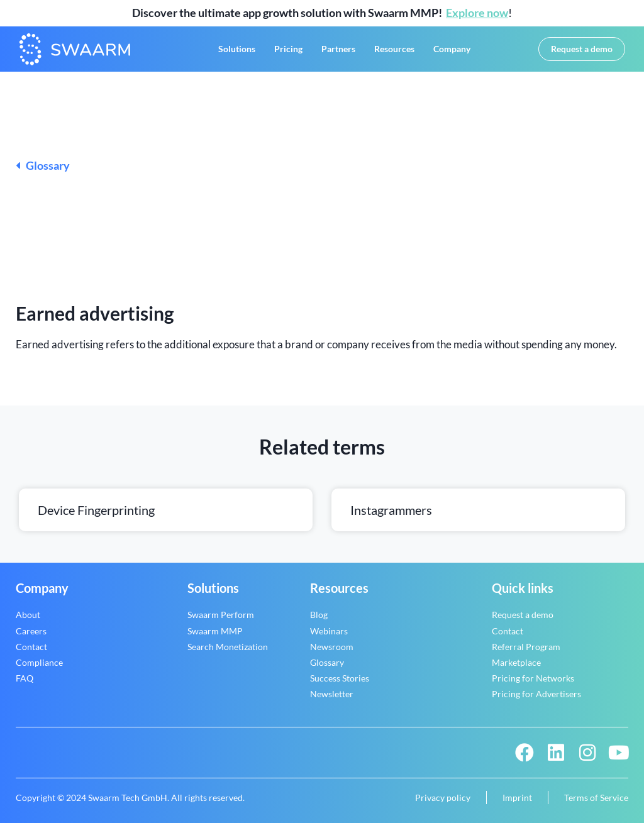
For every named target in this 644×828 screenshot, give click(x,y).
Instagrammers (391, 514)
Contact (31, 651)
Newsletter (332, 698)
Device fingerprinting (96, 514)
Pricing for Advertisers (536, 698)
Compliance (39, 667)
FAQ (25, 682)
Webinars (329, 635)
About (28, 619)
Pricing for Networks (533, 682)
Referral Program (526, 651)
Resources (394, 51)
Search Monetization (228, 651)
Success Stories (340, 682)
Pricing (288, 51)
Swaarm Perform (221, 619)
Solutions (237, 51)
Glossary (43, 170)
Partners (338, 51)
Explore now (477, 13)
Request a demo (523, 619)
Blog (319, 619)
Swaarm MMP (215, 635)
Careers (31, 635)
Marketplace (516, 667)
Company (452, 51)
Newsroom (332, 651)
